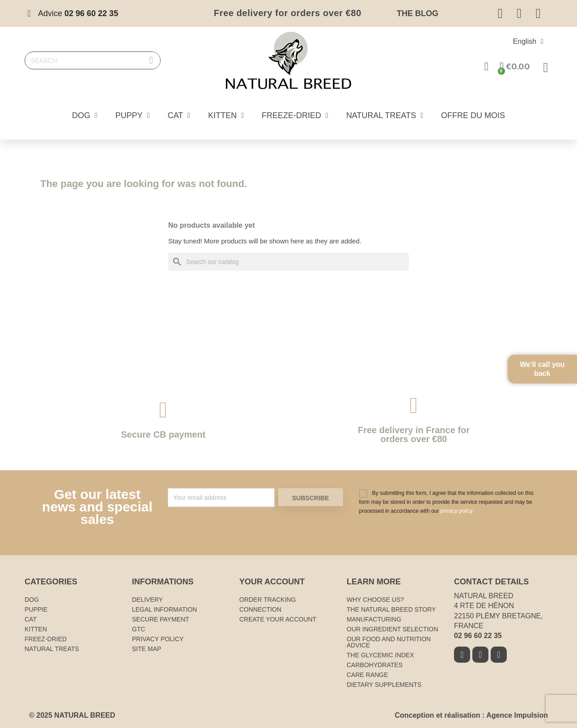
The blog (418, 13)
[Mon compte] (486, 66)
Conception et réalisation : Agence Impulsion (471, 715)
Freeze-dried (295, 115)
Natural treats (385, 115)
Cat (179, 115)
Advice (78, 13)
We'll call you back (550, 376)
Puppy (133, 115)
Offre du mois (473, 115)
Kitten (226, 115)
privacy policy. (457, 511)
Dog (85, 115)
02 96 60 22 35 (478, 636)
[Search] (288, 262)
